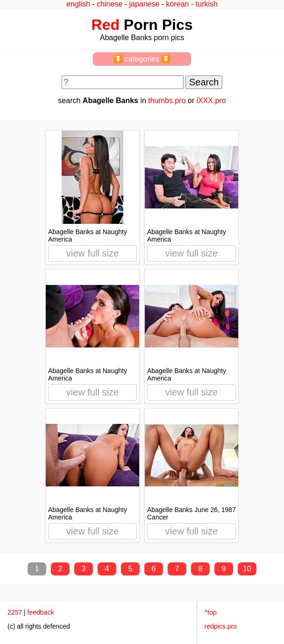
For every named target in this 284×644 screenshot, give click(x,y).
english (78, 4)
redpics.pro (221, 626)
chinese (110, 4)
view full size (92, 253)
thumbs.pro (167, 100)
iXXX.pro (211, 100)
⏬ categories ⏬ (142, 59)
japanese (144, 4)
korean (178, 4)
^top (211, 612)
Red (106, 25)
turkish (207, 4)
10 (247, 569)
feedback (41, 612)
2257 (15, 612)
